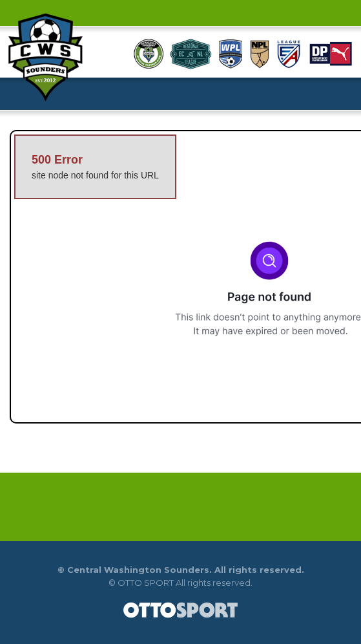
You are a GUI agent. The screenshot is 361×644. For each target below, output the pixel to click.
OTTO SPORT (146, 583)
